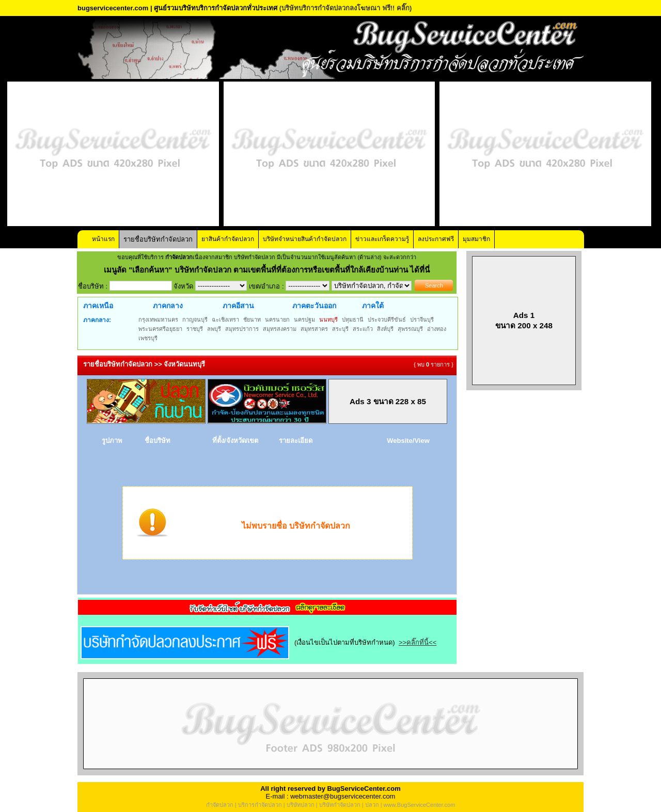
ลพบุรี (214, 329)
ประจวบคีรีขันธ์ (387, 320)
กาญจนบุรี (195, 320)
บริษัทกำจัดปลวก (340, 805)
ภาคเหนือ (98, 306)
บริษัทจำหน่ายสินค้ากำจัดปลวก (305, 239)
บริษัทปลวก (301, 805)
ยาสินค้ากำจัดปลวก (228, 239)
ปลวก (372, 805)
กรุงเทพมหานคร (158, 320)
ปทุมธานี (353, 320)
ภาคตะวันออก (314, 306)
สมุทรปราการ (242, 329)
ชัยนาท (252, 320)
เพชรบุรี (148, 338)
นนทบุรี (328, 320)
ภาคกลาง (168, 306)
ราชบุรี (195, 329)
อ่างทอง (437, 329)
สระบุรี (340, 329)
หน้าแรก (103, 239)
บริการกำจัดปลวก (260, 805)
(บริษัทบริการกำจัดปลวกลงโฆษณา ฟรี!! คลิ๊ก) (346, 8)
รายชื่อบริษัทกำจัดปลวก (158, 239)
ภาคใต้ (373, 306)
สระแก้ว (363, 329)
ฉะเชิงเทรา (225, 320)
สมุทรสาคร (314, 329)
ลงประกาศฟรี (436, 239)
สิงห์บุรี (385, 329)
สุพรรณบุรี (410, 329)
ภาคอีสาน (238, 306)
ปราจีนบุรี (422, 320)
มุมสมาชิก (476, 239)
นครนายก (277, 320)
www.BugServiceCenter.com (420, 805)
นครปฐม (304, 320)
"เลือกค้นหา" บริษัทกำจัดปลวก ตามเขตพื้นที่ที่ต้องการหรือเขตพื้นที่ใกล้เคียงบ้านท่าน (269, 270)
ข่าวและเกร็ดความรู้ (382, 239)
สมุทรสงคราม (280, 329)
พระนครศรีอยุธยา (160, 329)
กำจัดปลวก (220, 805)
